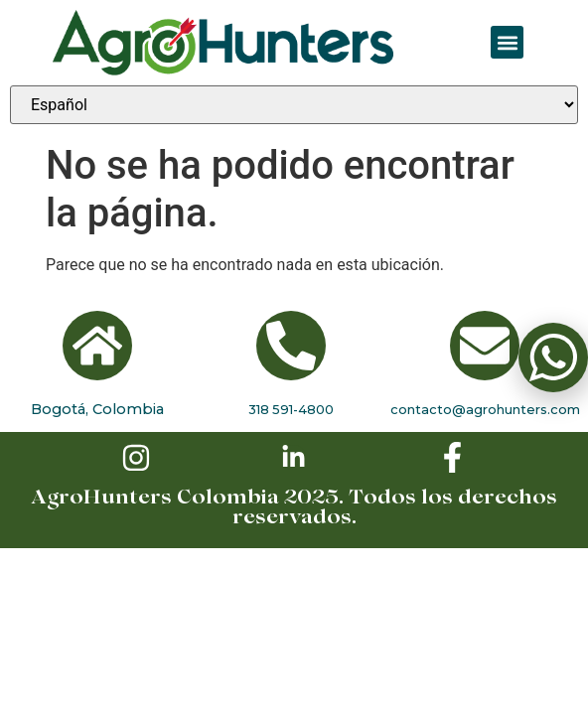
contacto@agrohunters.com (485, 409)
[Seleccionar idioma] (294, 105)
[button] (507, 42)
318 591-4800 (291, 409)
